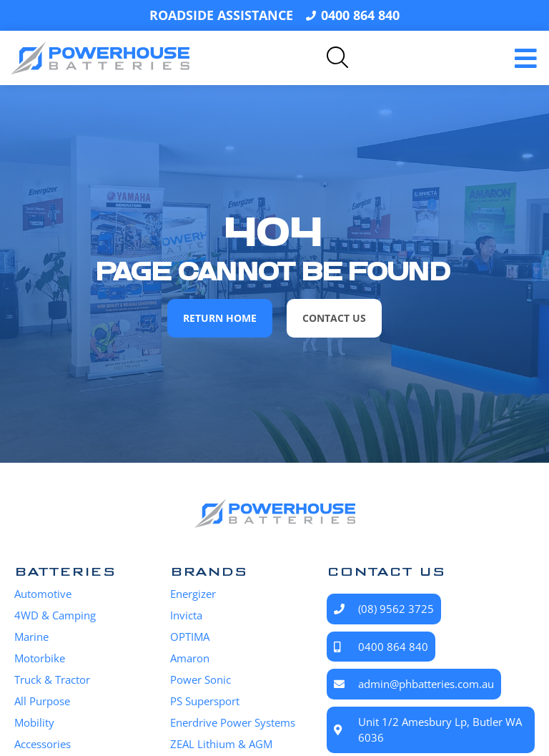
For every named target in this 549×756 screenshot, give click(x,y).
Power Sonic (201, 679)
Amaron (190, 658)
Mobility (34, 722)
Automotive (43, 594)
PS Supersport (205, 701)
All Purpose (42, 701)
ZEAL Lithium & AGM (221, 744)
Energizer (193, 594)
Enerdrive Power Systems (233, 722)
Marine (31, 637)
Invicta (186, 615)
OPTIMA (190, 637)
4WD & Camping (55, 615)
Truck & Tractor (52, 679)
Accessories (43, 744)
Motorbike (40, 658)
